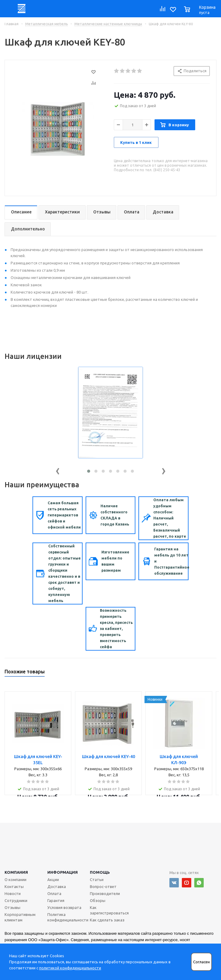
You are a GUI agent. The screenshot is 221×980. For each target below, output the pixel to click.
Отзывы (12, 907)
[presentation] (58, 470)
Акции (53, 880)
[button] (89, 471)
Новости (13, 893)
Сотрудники (16, 900)
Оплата (54, 893)
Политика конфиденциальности (68, 917)
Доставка (57, 886)
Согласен (201, 962)
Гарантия (56, 900)
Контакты (14, 886)
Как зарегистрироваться (109, 910)
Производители (105, 893)
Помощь (100, 872)
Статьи (97, 880)
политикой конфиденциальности (70, 968)
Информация (63, 872)
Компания (16, 872)
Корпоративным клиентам (20, 917)
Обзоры (98, 900)
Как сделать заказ (107, 920)
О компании (15, 880)
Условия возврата (64, 907)
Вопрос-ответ (103, 886)
